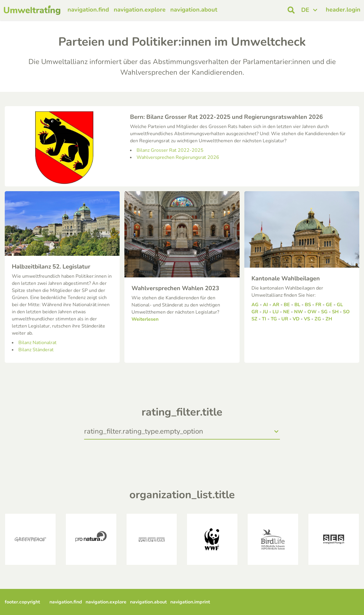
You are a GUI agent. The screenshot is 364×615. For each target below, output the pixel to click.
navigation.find (88, 10)
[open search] (291, 10)
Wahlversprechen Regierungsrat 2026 (178, 157)
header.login (343, 10)
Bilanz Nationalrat (37, 343)
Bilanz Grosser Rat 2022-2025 (170, 150)
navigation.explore (140, 10)
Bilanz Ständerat (36, 350)
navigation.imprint (190, 602)
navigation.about (194, 10)
